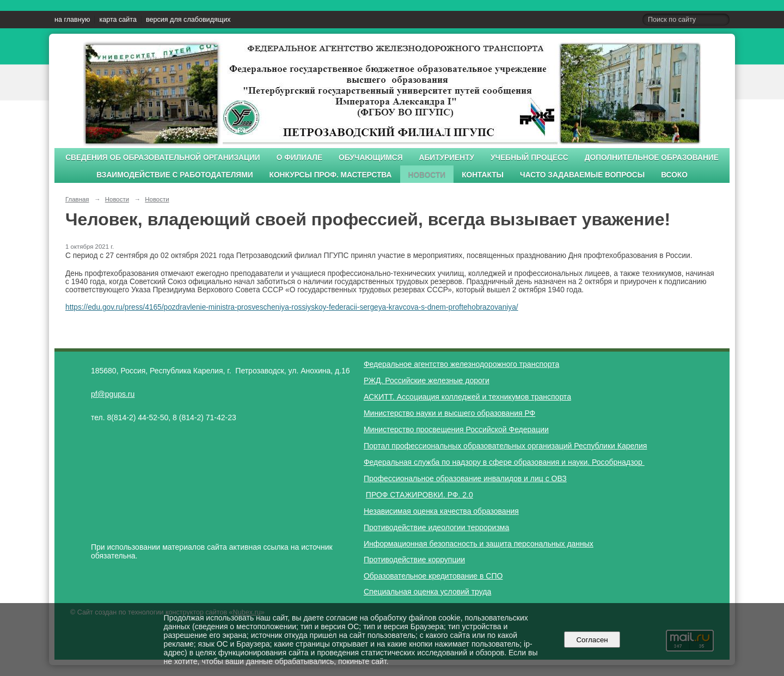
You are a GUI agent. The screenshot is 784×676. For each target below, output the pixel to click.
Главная (77, 199)
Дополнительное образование (652, 158)
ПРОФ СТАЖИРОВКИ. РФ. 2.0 (419, 495)
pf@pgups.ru (113, 394)
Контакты (483, 175)
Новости (427, 175)
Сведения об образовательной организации (163, 158)
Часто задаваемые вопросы (582, 175)
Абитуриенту (447, 158)
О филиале (299, 158)
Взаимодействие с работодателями (174, 175)
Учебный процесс (529, 158)
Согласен (592, 640)
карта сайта (118, 20)
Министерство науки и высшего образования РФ (449, 413)
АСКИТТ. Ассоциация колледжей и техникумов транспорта (467, 397)
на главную (72, 20)
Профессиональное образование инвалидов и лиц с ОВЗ (465, 478)
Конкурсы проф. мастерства (331, 175)
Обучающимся (370, 158)
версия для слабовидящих (188, 20)
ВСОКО (674, 175)
